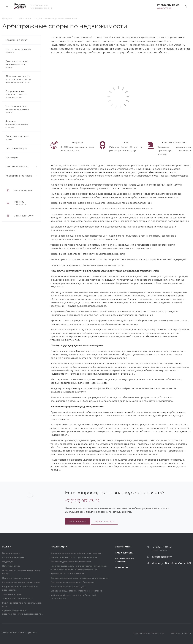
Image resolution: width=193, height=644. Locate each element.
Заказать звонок (164, 8)
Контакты (121, 568)
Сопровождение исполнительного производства (16, 94)
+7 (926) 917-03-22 (168, 5)
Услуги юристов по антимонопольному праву (17, 109)
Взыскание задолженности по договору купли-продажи (79, 578)
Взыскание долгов (16, 40)
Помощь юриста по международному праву (17, 64)
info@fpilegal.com (162, 557)
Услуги (7, 547)
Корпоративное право (19, 176)
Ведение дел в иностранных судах (68, 587)
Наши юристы (124, 553)
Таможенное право (17, 166)
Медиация (12, 157)
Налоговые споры (16, 148)
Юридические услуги (181, 633)
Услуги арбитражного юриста (17, 598)
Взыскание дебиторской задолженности (71, 562)
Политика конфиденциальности (148, 633)
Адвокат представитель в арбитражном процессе (76, 553)
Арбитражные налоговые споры (67, 574)
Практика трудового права (16, 578)
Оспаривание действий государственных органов (76, 591)
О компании (123, 547)
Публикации (59, 547)
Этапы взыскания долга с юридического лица (74, 557)
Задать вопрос (78, 521)
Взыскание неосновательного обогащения (73, 582)
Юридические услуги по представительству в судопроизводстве (18, 79)
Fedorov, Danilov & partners (23, 632)
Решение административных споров (17, 124)
